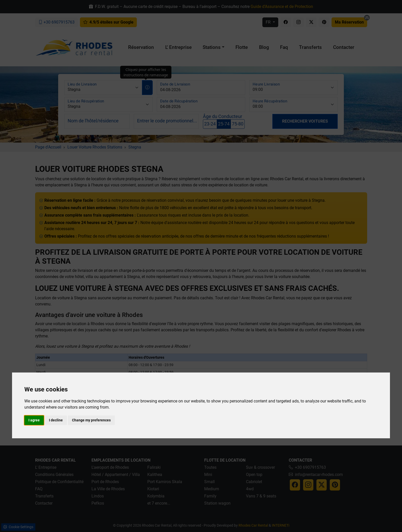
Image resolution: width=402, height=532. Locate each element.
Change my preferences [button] (91, 420)
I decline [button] (56, 420)
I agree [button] (34, 420)
